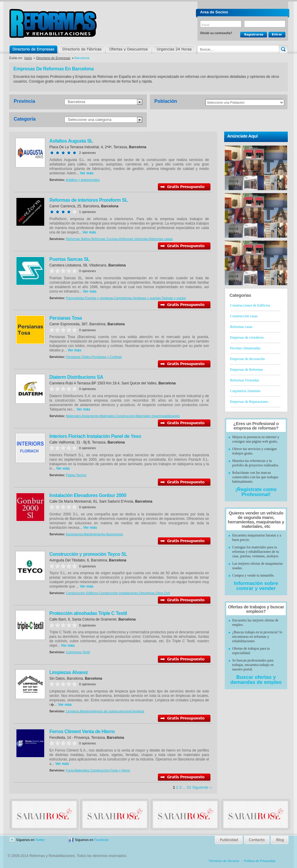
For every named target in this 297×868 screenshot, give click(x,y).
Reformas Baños (78, 239)
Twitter (40, 840)
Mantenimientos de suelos (99, 711)
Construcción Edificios (82, 593)
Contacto (257, 840)
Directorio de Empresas (34, 49)
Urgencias (174, 49)
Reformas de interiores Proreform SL (88, 200)
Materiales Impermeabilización (158, 416)
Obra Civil (163, 593)
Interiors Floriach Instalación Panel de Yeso (95, 436)
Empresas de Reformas (247, 370)
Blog (279, 840)
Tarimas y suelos (174, 298)
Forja (70, 770)
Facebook (101, 840)
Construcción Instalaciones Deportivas (127, 593)
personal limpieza (132, 711)
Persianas (73, 357)
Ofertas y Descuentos (128, 49)
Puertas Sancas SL (70, 259)
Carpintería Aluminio (245, 391)
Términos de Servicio (224, 861)
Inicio (28, 58)
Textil (86, 652)
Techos (81, 475)
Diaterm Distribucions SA (76, 377)
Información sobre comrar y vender (256, 586)
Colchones (74, 652)
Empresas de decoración (247, 359)
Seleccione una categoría (90, 120)
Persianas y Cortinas (107, 357)
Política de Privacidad (260, 861)
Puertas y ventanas (99, 298)
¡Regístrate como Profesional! (256, 492)
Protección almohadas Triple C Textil (88, 613)
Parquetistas (75, 298)
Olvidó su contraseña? (216, 33)
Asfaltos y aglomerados (83, 180)
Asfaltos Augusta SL (71, 141)
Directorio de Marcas (82, 49)
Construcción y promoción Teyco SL (88, 554)
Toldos (86, 357)
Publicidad (229, 840)
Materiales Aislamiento (82, 416)
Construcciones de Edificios (250, 305)
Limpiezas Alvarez (69, 672)
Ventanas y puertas (147, 298)
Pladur (71, 475)
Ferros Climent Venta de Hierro (82, 732)
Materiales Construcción (117, 416)
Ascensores (74, 534)
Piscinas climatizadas (245, 348)
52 (189, 787)
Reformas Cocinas (105, 239)
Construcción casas (244, 316)
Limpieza (73, 711)
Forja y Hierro (120, 770)
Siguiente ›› (202, 787)
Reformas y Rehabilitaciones (53, 23)
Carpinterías (123, 298)
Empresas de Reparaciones (249, 402)
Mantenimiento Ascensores (103, 534)
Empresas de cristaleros (247, 337)
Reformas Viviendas (133, 239)
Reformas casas (161, 239)
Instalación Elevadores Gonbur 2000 (88, 495)
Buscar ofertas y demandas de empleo (256, 680)
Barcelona (77, 102)
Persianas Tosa (66, 318)
